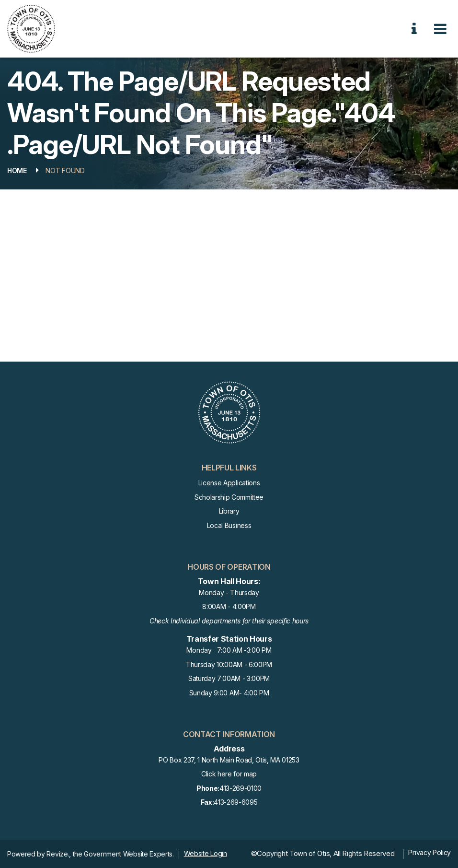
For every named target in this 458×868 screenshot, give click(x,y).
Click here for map (229, 774)
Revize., (58, 854)
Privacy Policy (429, 852)
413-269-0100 (229, 789)
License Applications (229, 483)
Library (229, 511)
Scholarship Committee (229, 497)
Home (17, 170)
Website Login (206, 853)
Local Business (229, 525)
